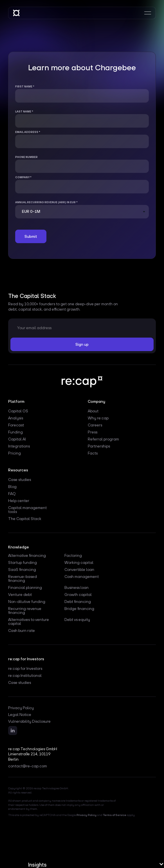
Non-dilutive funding (27, 602)
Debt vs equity (77, 620)
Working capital (79, 563)
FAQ (12, 494)
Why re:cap (98, 418)
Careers (95, 425)
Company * (23, 177)
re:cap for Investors (25, 669)
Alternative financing (27, 556)
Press (93, 432)
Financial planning (25, 588)
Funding (15, 432)
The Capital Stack (25, 519)
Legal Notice (20, 715)
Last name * (24, 111)
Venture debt (20, 595)
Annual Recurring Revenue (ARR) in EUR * (46, 202)
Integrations (19, 446)
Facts (93, 453)
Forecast (16, 425)
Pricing (14, 453)
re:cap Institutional (25, 676)
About (93, 411)
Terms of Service (115, 815)
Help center (19, 501)
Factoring (73, 556)
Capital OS (18, 411)
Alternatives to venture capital (29, 622)
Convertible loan (79, 570)
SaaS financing (22, 570)
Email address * (28, 132)
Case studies (20, 480)
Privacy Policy (21, 708)
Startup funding (23, 563)
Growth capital (78, 595)
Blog (12, 487)
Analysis (16, 418)
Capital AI (17, 439)
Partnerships (99, 446)
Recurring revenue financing (25, 611)
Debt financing (78, 602)
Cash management (82, 577)
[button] (96, 865)
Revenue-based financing (23, 579)
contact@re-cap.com (28, 766)
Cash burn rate (22, 631)
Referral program (103, 439)
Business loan (77, 588)
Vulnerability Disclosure (29, 721)
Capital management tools (27, 510)
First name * (25, 86)
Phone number (26, 157)
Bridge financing (79, 609)
